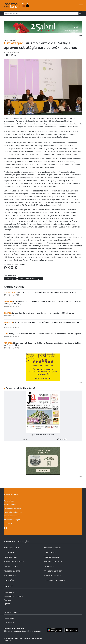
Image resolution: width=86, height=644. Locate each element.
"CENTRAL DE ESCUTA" (53, 548)
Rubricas (7, 600)
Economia (13, 40)
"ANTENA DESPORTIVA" (53, 562)
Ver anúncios (9, 619)
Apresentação (9, 501)
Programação (9, 593)
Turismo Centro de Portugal (30, 279)
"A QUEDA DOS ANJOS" (53, 571)
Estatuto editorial (11, 505)
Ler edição (62, 439)
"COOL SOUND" (10, 552)
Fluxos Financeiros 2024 (13, 512)
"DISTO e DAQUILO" (52, 557)
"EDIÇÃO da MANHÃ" (12, 548)
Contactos (8, 523)
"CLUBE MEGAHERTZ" (12, 571)
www (24, 439)
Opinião (7, 604)
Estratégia (10, 279)
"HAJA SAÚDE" (9, 580)
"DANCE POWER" (51, 552)
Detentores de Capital (12, 508)
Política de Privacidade (13, 516)
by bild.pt (8, 640)
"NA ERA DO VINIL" (11, 566)
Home (6, 40)
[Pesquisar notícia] (41, 13)
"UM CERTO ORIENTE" (53, 576)
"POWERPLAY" (50, 566)
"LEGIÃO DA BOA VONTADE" (55, 580)
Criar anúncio (9, 622)
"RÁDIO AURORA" (11, 557)
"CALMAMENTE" (10, 576)
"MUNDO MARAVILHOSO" (14, 562)
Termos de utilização (12, 520)
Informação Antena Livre (14, 596)
